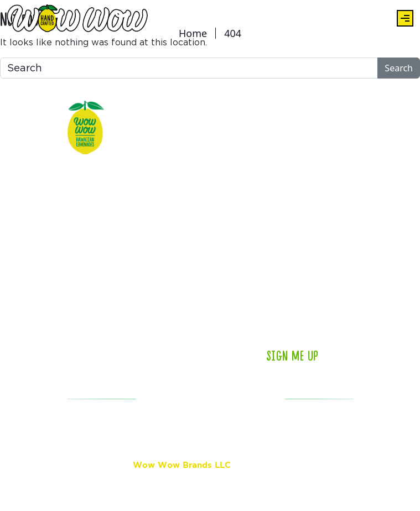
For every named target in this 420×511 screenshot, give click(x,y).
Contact (187, 224)
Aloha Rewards (145, 224)
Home (193, 33)
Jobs (181, 296)
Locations (191, 152)
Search (399, 68)
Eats (125, 152)
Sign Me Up (292, 356)
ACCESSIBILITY (102, 435)
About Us (134, 180)
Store (127, 252)
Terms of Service (307, 486)
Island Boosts (143, 340)
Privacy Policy (247, 486)
